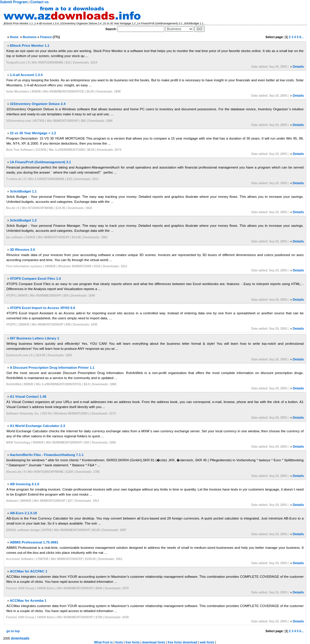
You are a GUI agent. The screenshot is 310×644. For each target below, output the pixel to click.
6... (302, 37)
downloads (20, 638)
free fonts (133, 642)
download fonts (154, 642)
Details (298, 67)
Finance (46, 37)
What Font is (103, 642)
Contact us (39, 2)
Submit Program (14, 2)
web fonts (207, 642)
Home (14, 37)
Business (30, 37)
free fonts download (182, 642)
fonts (119, 642)
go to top (13, 631)
